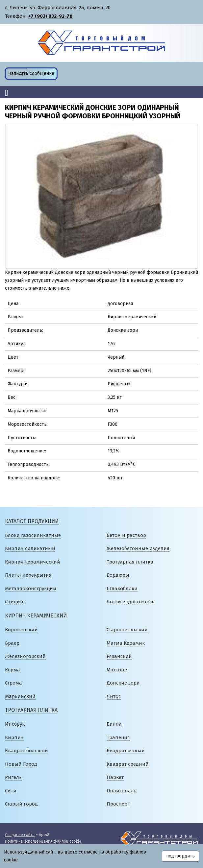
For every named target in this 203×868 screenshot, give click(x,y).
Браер (12, 643)
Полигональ (122, 791)
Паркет (115, 777)
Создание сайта (20, 835)
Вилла (114, 724)
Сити (11, 791)
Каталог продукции (32, 521)
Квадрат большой (26, 751)
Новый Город (21, 764)
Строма (13, 683)
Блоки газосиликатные (33, 535)
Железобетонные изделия (138, 548)
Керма (13, 670)
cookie (11, 860)
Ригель (13, 777)
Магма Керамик (126, 643)
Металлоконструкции (31, 589)
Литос (114, 696)
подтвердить (180, 856)
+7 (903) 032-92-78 (50, 16)
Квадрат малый (126, 751)
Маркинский (20, 696)
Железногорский (25, 656)
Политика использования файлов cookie (43, 841)
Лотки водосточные (131, 602)
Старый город (21, 804)
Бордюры (118, 575)
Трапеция (118, 737)
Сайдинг (15, 602)
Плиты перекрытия (28, 575)
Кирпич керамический (33, 562)
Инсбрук (15, 724)
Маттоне (117, 670)
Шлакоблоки (122, 589)
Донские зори (123, 683)
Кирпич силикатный (30, 548)
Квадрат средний (128, 764)
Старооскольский (127, 630)
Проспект (118, 804)
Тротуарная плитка (130, 562)
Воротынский (21, 630)
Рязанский (119, 656)
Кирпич (14, 737)
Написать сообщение (31, 73)
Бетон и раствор (126, 535)
